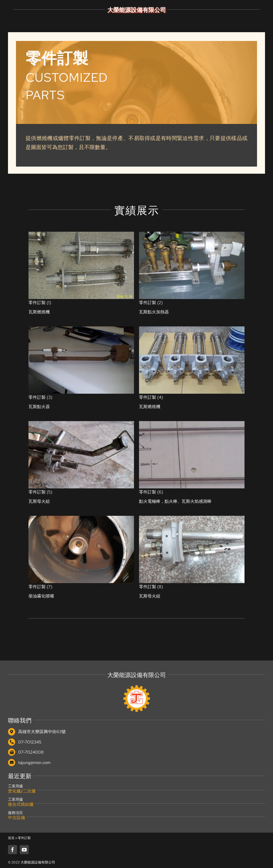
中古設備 (17, 818)
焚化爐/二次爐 (22, 791)
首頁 (11, 838)
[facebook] (13, 850)
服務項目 (15, 813)
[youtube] (24, 850)
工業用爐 (15, 786)
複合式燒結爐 (21, 804)
